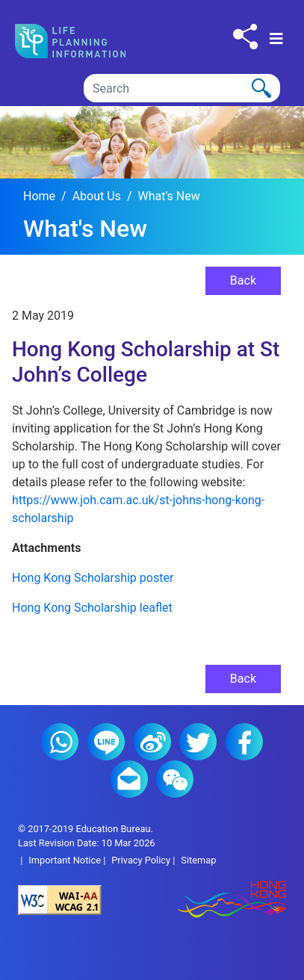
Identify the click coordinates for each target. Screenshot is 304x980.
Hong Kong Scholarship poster (93, 578)
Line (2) (106, 742)
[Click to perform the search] (261, 88)
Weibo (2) (152, 742)
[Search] (182, 88)
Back (243, 280)
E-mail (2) (129, 779)
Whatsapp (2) (60, 742)
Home (39, 196)
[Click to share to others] (245, 37)
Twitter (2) (198, 742)
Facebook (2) (244, 742)
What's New (168, 196)
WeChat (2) (175, 779)
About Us (97, 196)
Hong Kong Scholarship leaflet (92, 608)
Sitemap (198, 860)
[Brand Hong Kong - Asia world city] (220, 900)
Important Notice (65, 860)
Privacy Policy (141, 860)
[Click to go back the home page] (83, 41)
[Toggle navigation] (276, 39)
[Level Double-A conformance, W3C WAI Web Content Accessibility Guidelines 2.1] (85, 900)
